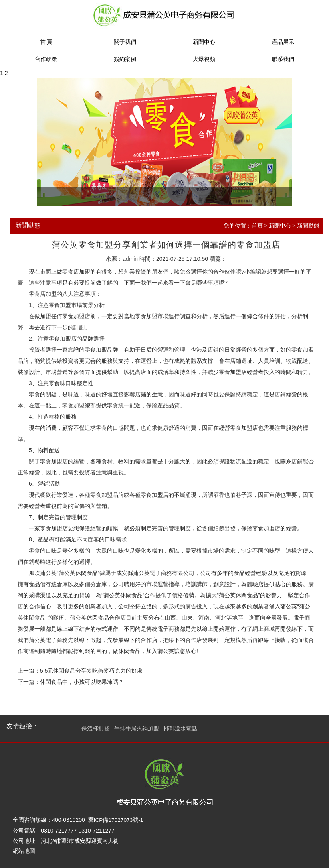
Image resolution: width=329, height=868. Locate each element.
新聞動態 (308, 226)
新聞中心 (204, 42)
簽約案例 (125, 59)
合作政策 (46, 59)
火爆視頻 (204, 59)
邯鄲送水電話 (180, 728)
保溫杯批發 (95, 728)
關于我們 (125, 42)
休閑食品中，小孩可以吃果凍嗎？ (82, 682)
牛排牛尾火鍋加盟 (137, 728)
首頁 (257, 226)
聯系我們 (283, 59)
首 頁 (46, 42)
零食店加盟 (76, 272)
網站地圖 (24, 851)
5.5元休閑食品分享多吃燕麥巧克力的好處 (91, 671)
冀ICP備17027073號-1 (116, 820)
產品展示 (283, 42)
